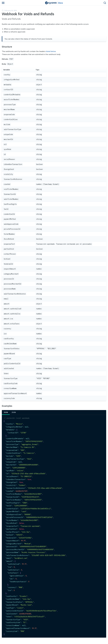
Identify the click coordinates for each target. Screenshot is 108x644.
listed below (51, 51)
